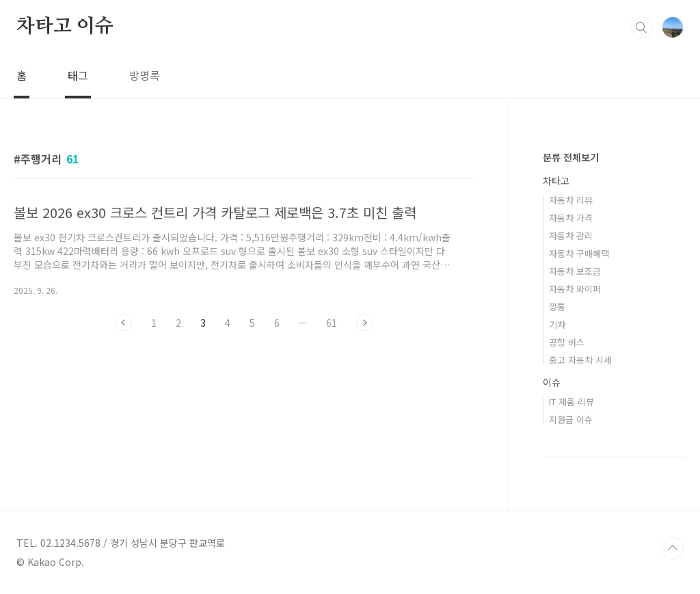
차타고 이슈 (65, 27)
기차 (557, 324)
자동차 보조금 (575, 271)
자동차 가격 (571, 218)
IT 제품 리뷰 (571, 402)
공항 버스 (567, 342)
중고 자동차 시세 (580, 360)
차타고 (556, 180)
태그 (78, 75)
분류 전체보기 (571, 157)
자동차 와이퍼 (575, 289)
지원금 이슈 (571, 419)
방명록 (145, 75)
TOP (673, 548)
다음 (364, 323)
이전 (124, 323)
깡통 (557, 307)
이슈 (552, 382)
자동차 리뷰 (571, 200)
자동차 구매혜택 (579, 253)
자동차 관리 (571, 235)
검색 (641, 27)
